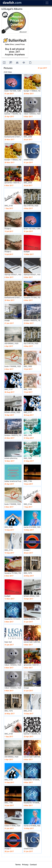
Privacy (25, 865)
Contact (33, 865)
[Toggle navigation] (47, 3)
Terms (18, 865)
